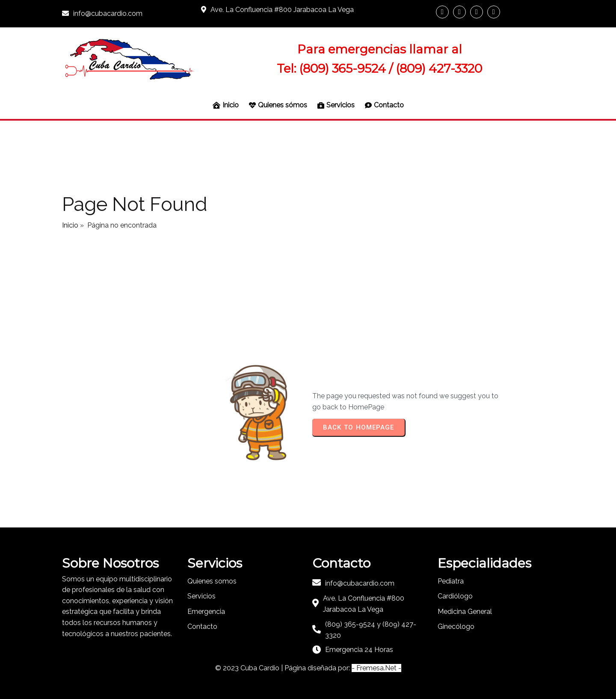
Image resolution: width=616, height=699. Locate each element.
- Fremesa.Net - (376, 668)
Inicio (70, 225)
